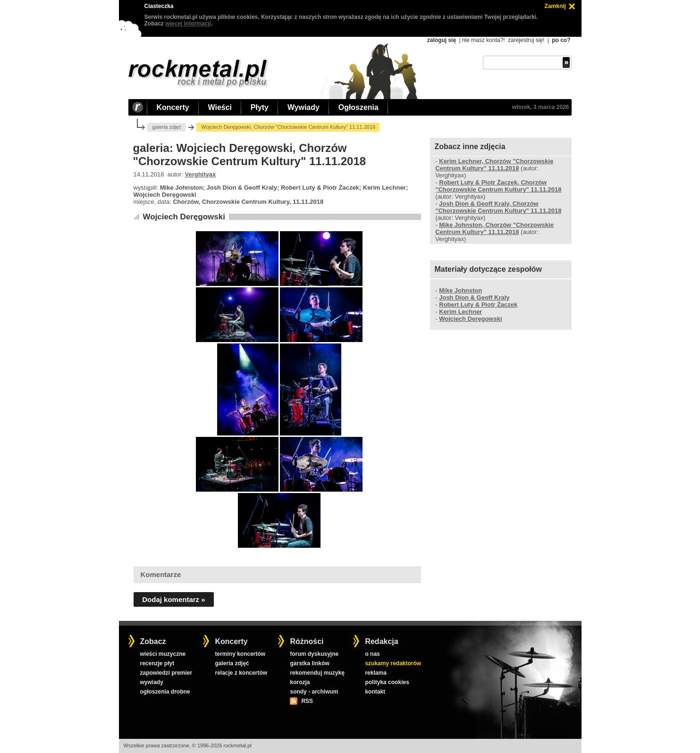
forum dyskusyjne (314, 654)
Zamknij (555, 6)
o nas (372, 654)
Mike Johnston (460, 290)
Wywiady (304, 107)
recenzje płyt (157, 663)
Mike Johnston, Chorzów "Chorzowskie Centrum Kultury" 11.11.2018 (494, 228)
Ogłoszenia (358, 107)
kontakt (375, 692)
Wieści (220, 107)
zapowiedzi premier (166, 673)
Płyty (260, 107)
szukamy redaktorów (393, 663)
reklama (375, 673)
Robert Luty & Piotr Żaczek (478, 305)
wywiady (151, 682)
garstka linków (309, 663)
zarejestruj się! (526, 40)
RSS (307, 701)
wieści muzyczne (163, 654)
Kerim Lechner (460, 312)
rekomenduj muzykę (317, 673)
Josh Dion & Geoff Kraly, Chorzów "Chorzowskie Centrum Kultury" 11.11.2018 (498, 207)
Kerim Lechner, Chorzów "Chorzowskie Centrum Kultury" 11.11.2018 (494, 165)
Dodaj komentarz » (173, 599)
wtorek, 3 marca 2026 (541, 107)
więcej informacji (188, 24)
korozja (300, 682)
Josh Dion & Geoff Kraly (474, 297)
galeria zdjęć (167, 127)
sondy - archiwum (314, 692)
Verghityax (201, 174)
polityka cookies (387, 682)
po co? (561, 40)
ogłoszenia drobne (165, 692)
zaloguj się (442, 40)
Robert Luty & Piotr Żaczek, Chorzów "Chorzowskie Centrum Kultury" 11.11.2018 (498, 186)
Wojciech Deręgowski (184, 217)
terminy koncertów (240, 654)
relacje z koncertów (241, 673)
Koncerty (173, 107)
